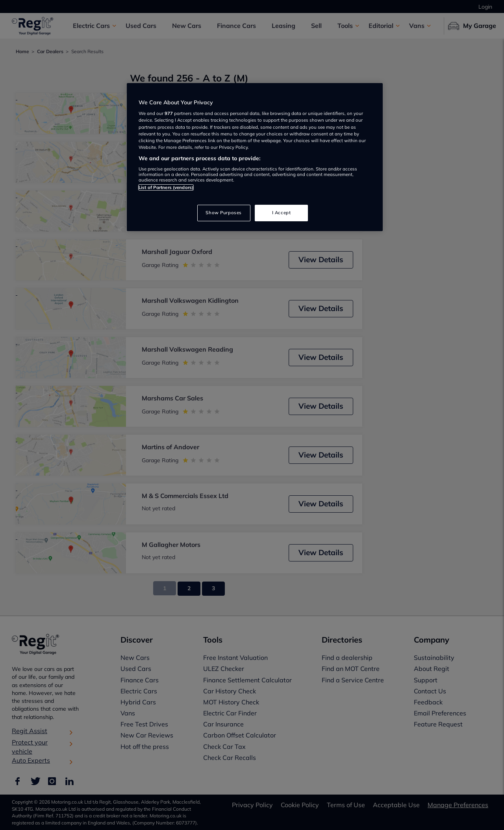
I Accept (282, 213)
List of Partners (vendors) (166, 187)
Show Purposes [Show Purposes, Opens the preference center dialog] (223, 213)
